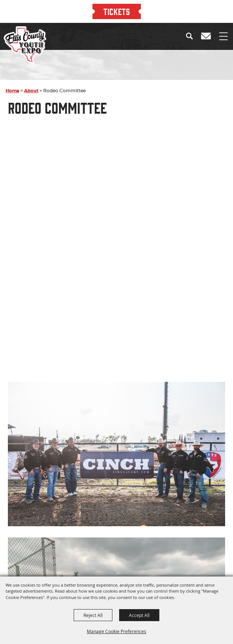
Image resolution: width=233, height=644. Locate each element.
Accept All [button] (139, 615)
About (31, 91)
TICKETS (117, 11)
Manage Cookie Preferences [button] (116, 631)
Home (12, 91)
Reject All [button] (93, 615)
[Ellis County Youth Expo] (25, 45)
